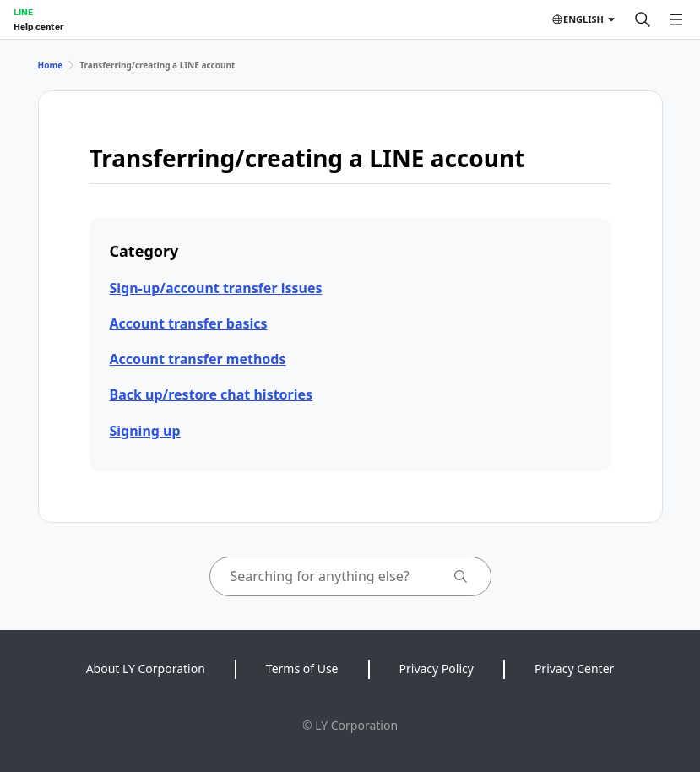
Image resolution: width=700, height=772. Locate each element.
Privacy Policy (437, 669)
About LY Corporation (146, 669)
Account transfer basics (189, 323)
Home (51, 65)
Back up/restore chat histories (212, 394)
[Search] (643, 19)
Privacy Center (574, 669)
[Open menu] (676, 19)
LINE (23, 12)
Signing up (145, 431)
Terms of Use (302, 669)
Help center (38, 26)
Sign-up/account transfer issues (216, 288)
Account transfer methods (198, 359)
